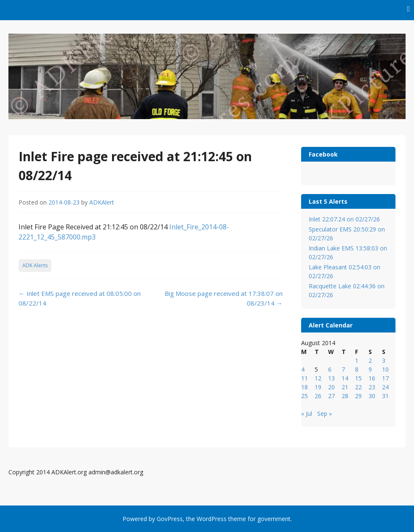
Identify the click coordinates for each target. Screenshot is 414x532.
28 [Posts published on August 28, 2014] (345, 396)
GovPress (170, 519)
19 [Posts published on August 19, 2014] (318, 387)
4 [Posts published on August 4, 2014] (303, 369)
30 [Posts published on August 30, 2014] (372, 396)
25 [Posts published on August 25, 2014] (304, 396)
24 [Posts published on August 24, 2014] (385, 387)
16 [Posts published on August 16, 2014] (372, 378)
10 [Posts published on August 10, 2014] (385, 369)
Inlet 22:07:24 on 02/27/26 (344, 219)
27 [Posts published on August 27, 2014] (331, 396)
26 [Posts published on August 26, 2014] (318, 396)
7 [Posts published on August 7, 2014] (343, 369)
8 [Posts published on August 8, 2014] (357, 369)
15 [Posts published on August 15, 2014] (358, 378)
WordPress (212, 519)
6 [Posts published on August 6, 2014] (330, 369)
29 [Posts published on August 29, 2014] (358, 396)
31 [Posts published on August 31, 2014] (385, 396)
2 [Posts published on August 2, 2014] (370, 360)
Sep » (325, 414)
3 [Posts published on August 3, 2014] (384, 360)
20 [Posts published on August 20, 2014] (331, 387)
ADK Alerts (35, 265)
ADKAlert (102, 202)
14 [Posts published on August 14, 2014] (345, 378)
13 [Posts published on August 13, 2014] (331, 378)
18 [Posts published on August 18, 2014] (304, 387)
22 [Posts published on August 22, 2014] (358, 387)
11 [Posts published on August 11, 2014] (304, 378)
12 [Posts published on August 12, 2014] (318, 378)
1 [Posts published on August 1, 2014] (357, 360)
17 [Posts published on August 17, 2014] (385, 378)
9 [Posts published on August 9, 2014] (370, 369)
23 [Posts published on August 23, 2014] (372, 387)
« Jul (307, 414)
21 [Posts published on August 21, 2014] (345, 387)
